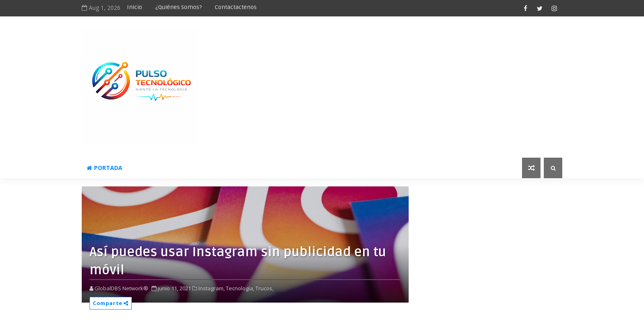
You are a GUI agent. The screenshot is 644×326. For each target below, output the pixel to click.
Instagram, (212, 288)
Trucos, (264, 288)
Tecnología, (240, 288)
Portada (105, 168)
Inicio (135, 7)
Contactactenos (236, 7)
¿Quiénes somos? (178, 7)
